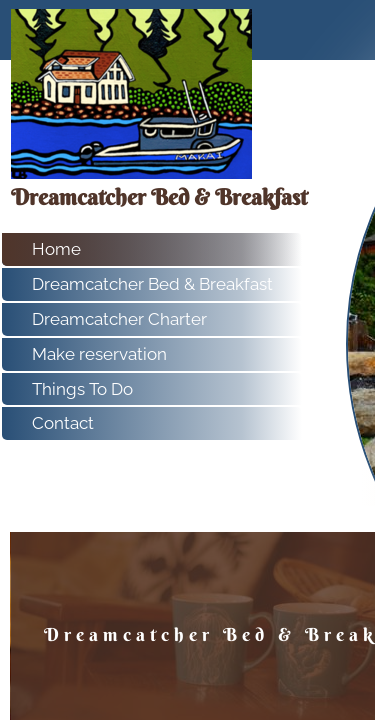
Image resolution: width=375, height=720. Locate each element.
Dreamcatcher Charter (119, 319)
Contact (63, 423)
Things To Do (82, 389)
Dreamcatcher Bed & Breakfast (152, 284)
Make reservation (99, 354)
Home (56, 249)
